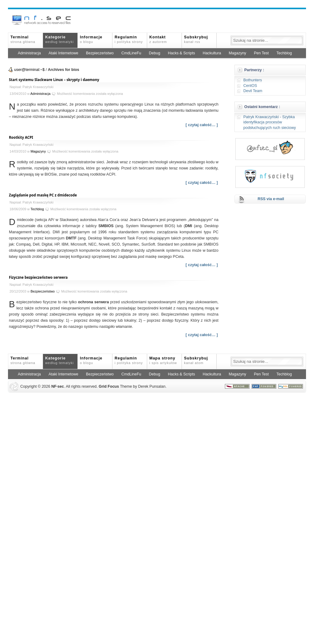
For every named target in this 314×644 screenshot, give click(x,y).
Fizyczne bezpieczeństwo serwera (38, 277)
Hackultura (212, 53)
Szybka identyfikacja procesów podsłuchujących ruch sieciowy (270, 122)
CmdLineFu (131, 53)
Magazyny (237, 53)
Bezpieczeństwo (100, 53)
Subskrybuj (196, 39)
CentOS (250, 86)
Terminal (23, 39)
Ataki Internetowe (63, 53)
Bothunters (253, 80)
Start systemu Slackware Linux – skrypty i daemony (54, 80)
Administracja (29, 53)
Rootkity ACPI (21, 137)
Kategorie (59, 39)
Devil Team (253, 91)
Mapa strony (163, 360)
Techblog (284, 53)
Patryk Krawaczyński (261, 117)
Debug (155, 53)
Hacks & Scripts (181, 53)
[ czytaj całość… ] (202, 125)
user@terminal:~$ (29, 70)
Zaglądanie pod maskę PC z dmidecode (43, 195)
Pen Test (261, 53)
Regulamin (129, 39)
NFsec (58, 386)
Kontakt (158, 39)
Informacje (91, 39)
